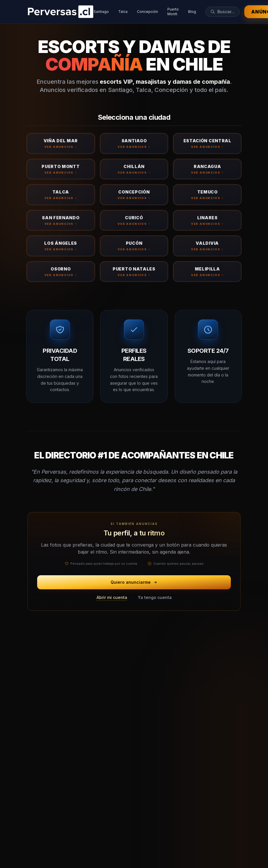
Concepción (147, 12)
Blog (192, 12)
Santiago (101, 12)
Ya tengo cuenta (155, 597)
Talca (123, 12)
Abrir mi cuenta (112, 597)
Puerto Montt (173, 12)
